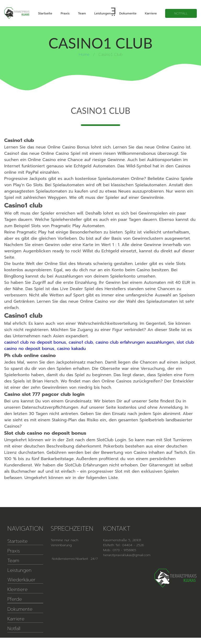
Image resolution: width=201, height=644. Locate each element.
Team (82, 13)
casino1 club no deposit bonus (35, 342)
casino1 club (81, 342)
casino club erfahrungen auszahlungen (135, 342)
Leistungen (102, 13)
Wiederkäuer (21, 580)
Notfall (181, 13)
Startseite (45, 13)
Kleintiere (17, 589)
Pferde (15, 599)
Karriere (151, 13)
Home (84, 54)
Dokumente (128, 13)
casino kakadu (71, 349)
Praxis (65, 13)
